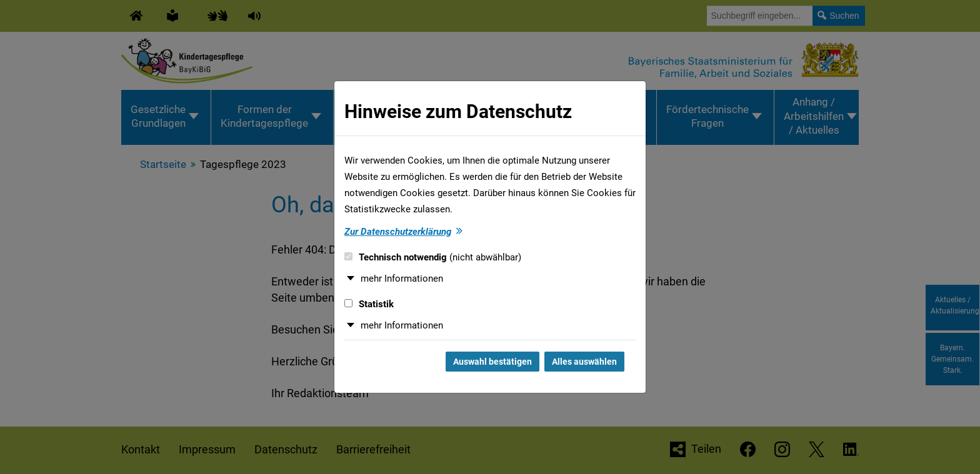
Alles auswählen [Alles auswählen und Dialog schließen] (584, 362)
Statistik (369, 304)
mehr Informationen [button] (402, 279)
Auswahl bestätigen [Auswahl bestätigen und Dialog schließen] (492, 362)
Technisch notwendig (433, 257)
